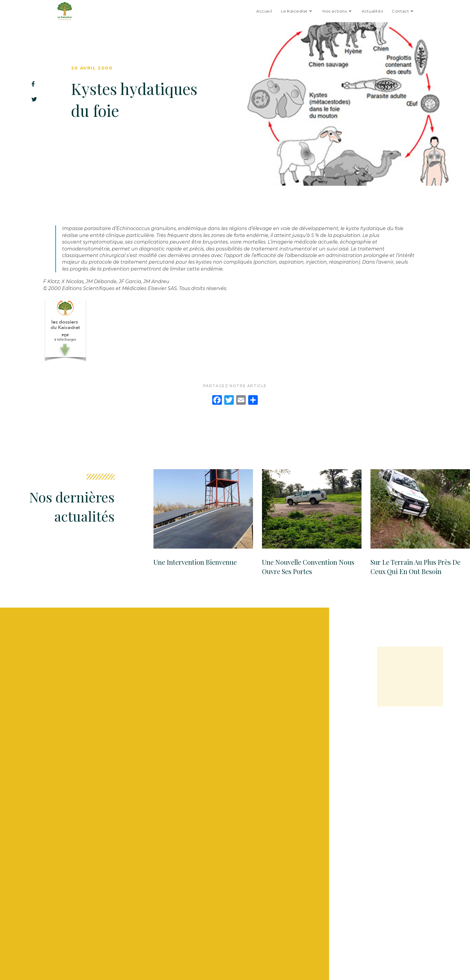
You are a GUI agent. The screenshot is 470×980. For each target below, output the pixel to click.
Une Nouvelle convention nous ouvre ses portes (308, 567)
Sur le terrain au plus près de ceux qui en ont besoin (415, 567)
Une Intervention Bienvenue (195, 562)
